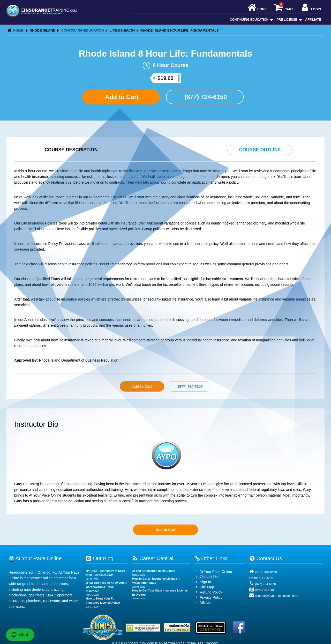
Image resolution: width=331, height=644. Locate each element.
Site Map (204, 587)
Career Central (153, 558)
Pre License (289, 20)
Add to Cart (121, 97)
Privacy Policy (211, 597)
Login (311, 8)
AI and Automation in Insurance (153, 571)
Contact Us (206, 577)
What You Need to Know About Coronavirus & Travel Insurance (107, 587)
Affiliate (313, 20)
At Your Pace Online (213, 572)
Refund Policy (211, 592)
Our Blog (100, 558)
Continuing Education (251, 20)
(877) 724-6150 (205, 97)
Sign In (203, 582)
